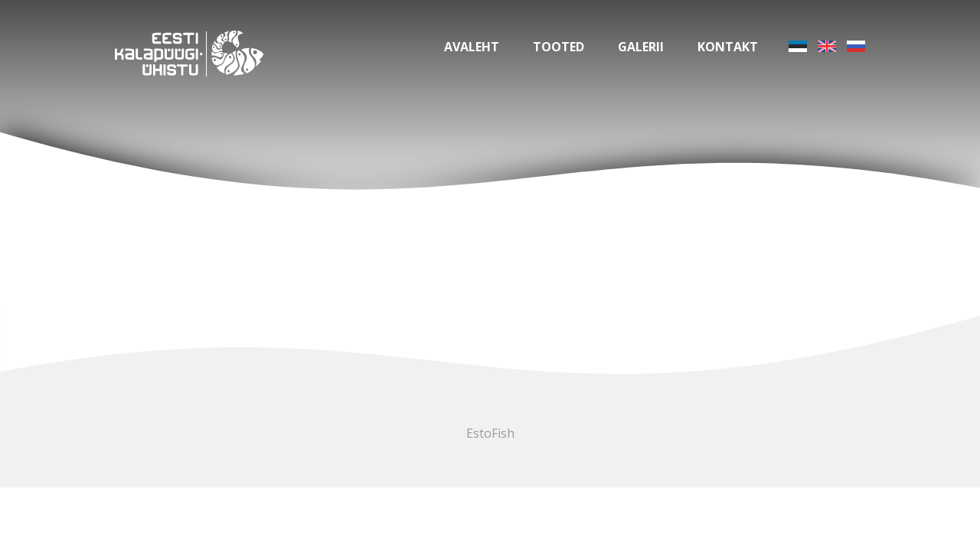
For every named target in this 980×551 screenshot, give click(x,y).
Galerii (641, 47)
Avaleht (472, 47)
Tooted (559, 47)
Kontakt (728, 47)
